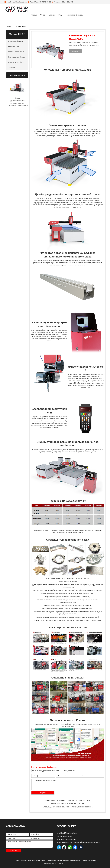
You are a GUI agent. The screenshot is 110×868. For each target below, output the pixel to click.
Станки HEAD (21, 27)
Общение (76, 51)
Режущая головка (14, 46)
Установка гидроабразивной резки (56, 860)
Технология (70, 15)
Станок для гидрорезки (89, 860)
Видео (61, 15)
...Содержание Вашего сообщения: (68, 785)
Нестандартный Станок (16, 57)
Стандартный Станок (16, 41)
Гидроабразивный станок (74, 860)
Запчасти (11, 68)
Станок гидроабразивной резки (36, 860)
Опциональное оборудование (18, 62)
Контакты (79, 15)
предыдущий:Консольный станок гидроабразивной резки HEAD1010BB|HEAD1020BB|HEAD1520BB (68, 802)
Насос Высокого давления (17, 52)
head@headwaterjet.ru (19, 2)
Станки (52, 15)
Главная (33, 15)
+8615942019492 (67, 2)
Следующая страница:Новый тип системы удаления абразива (68, 807)
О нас (43, 15)
